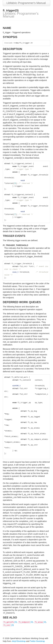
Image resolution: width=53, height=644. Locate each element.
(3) (10, 622)
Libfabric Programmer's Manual (26, 3)
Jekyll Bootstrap (19, 641)
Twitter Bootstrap (37, 641)
